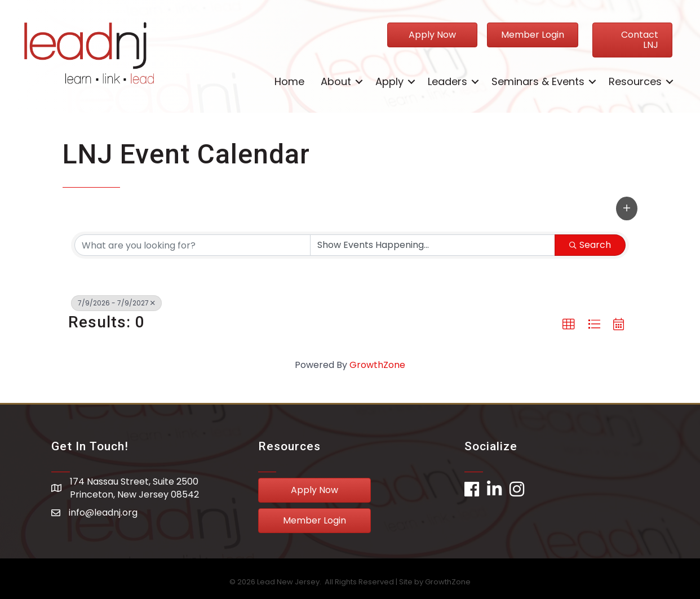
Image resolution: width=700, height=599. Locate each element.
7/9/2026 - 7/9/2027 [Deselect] (116, 303)
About (336, 81)
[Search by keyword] (192, 245)
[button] (627, 208)
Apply (389, 81)
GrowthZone (377, 365)
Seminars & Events (538, 81)
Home (289, 81)
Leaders (448, 81)
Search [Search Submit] (590, 245)
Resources (635, 81)
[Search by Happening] (433, 245)
